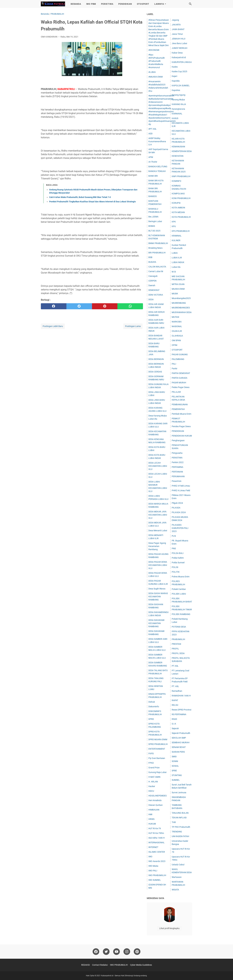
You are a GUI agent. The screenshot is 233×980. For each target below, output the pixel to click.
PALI (174, 364)
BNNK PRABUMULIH (158, 243)
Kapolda (176, 81)
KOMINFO (176, 181)
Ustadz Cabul (178, 865)
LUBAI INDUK (178, 262)
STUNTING (177, 775)
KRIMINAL (177, 236)
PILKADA (176, 508)
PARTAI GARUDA (180, 378)
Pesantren (177, 481)
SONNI (175, 761)
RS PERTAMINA (179, 714)
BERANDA (76, 4)
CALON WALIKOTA (157, 267)
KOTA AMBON (178, 208)
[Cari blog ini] (190, 4)
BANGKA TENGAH (157, 171)
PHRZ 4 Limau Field (181, 490)
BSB (150, 257)
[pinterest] (105, 306)
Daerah (152, 285)
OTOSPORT (143, 4)
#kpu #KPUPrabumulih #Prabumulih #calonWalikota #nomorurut (157, 61)
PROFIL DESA (178, 653)
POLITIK (176, 572)
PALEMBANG (178, 359)
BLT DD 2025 (154, 231)
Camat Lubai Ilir (156, 271)
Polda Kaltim (178, 558)
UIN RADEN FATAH (180, 836)
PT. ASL (175, 686)
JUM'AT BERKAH (180, 48)
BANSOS (153, 196)
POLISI (175, 567)
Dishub (152, 702)
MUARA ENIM (178, 289)
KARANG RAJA (179, 104)
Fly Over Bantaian (157, 758)
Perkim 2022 (178, 462)
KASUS (175, 118)
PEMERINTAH (178, 409)
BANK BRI (153, 176)
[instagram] (127, 952)
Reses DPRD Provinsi (181, 710)
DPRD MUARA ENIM (158, 739)
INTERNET (153, 847)
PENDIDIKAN (125, 4)
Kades (175, 67)
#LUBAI (152, 72)
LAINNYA (159, 4)
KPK (174, 222)
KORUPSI (176, 203)
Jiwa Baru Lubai (179, 43)
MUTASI (175, 317)
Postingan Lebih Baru (53, 326)
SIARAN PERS (178, 752)
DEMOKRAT (154, 290)
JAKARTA (176, 25)
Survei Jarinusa (179, 792)
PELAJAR (176, 392)
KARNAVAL (177, 114)
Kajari (174, 76)
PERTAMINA (177, 467)
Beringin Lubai (155, 221)
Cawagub (153, 276)
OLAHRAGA (177, 336)
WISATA (175, 890)
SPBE (174, 771)
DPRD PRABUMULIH (158, 744)
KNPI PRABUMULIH (181, 176)
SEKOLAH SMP (179, 738)
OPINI (175, 345)
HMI (150, 814)
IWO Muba (153, 866)
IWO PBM (91, 4)
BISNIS (152, 226)
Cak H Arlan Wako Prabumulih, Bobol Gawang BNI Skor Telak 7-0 (80, 197)
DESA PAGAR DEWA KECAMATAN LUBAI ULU (158, 565)
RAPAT (175, 700)
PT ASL (175, 666)
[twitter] (79, 306)
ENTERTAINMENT (157, 749)
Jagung (175, 20)
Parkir (175, 369)
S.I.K (174, 724)
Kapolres (176, 90)
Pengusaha (177, 453)
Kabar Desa (177, 53)
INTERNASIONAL (157, 843)
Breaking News (155, 248)
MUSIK (175, 294)
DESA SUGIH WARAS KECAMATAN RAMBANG (158, 597)
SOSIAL (175, 766)
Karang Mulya (178, 100)
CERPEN (152, 281)
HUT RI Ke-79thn (156, 833)
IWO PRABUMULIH (157, 875)
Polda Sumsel (178, 563)
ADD (150, 134)
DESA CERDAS (155, 372)
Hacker (152, 786)
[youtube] (116, 952)
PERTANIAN (177, 472)
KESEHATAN (178, 156)
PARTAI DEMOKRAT (181, 373)
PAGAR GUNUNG (180, 354)
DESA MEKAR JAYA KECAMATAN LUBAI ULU (158, 515)
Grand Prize (154, 768)
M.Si (174, 272)
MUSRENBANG (179, 303)
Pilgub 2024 (177, 503)
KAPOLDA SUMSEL (181, 86)
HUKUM (152, 824)
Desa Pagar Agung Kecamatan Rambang (157, 546)
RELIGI (175, 705)
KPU (174, 226)
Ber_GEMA (153, 217)
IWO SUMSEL (155, 880)
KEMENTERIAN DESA (182, 151)
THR (174, 822)
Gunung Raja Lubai (157, 772)
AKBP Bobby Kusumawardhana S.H (157, 141)
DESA (151, 299)
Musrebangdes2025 (181, 298)
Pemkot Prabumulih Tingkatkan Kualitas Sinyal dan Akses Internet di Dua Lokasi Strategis (92, 202)
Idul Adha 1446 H (157, 838)
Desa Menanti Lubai (158, 530)
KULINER (176, 240)
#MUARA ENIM (156, 77)
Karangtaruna (178, 109)
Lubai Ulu (176, 267)
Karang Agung (179, 95)
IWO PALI (153, 871)
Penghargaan (178, 440)
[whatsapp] (130, 306)
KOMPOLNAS (178, 194)
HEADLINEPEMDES (158, 796)
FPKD (151, 763)
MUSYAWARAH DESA (182, 312)
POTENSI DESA (179, 627)
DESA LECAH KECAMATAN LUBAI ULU (158, 466)
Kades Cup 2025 (179, 71)
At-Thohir (153, 162)
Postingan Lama (133, 326)
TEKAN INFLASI (179, 818)
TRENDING (177, 832)
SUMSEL (176, 780)
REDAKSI (85, 965)
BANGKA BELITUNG (158, 167)
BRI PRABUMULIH (157, 253)
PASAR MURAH (179, 383)
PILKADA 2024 (179, 512)
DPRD (151, 719)
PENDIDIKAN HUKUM (182, 436)
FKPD (151, 754)
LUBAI (175, 253)
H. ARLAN (153, 782)
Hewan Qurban (156, 805)
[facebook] (54, 306)
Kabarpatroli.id (179, 57)
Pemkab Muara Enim (181, 414)
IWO (150, 857)
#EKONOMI (154, 50)
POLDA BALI (178, 553)
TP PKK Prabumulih (181, 827)
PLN (174, 536)
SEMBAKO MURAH (181, 742)
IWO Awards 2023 (157, 861)
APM (151, 157)
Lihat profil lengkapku (169, 928)
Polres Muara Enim (181, 577)
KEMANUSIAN (178, 147)
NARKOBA (177, 322)
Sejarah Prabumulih (181, 733)
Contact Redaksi (100, 965)
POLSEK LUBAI (179, 594)
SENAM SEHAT (179, 747)
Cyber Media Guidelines (141, 965)
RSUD (174, 719)
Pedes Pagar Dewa (181, 387)
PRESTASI (176, 644)
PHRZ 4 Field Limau (181, 486)
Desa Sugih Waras (157, 589)
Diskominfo (154, 707)
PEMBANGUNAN (180, 404)
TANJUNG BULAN (180, 813)
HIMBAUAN (154, 810)
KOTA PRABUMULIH (181, 217)
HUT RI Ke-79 (155, 828)
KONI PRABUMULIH (181, 198)
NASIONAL (177, 326)
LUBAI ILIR (177, 258)
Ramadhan (177, 691)
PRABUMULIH (178, 639)
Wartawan (177, 877)
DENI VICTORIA (156, 295)
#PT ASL (153, 129)
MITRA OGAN (178, 284)
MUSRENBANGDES (181, 308)
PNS (174, 548)
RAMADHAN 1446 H (181, 696)
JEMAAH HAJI (179, 39)
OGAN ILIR (177, 331)
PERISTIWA (107, 4)
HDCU (151, 791)
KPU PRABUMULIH (181, 231)
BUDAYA (152, 262)
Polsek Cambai (179, 589)
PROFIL (175, 649)
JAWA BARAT (178, 29)
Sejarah (175, 728)
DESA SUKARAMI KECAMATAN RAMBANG (156, 623)
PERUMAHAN (178, 476)
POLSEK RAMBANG (181, 614)
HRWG (152, 819)
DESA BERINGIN (156, 359)
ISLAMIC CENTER (157, 852)
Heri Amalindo (155, 800)
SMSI (174, 757)
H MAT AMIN (154, 777)
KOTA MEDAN (178, 212)
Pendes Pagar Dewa (181, 426)
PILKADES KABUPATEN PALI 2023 (180, 528)
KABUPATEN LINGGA (182, 62)
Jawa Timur (177, 34)
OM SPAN (176, 340)
